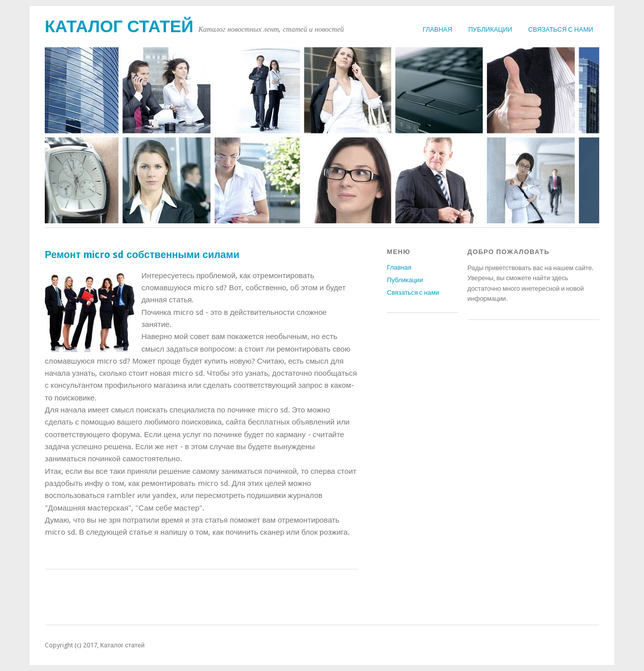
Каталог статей (119, 26)
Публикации (490, 29)
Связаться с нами (561, 29)
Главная (437, 29)
